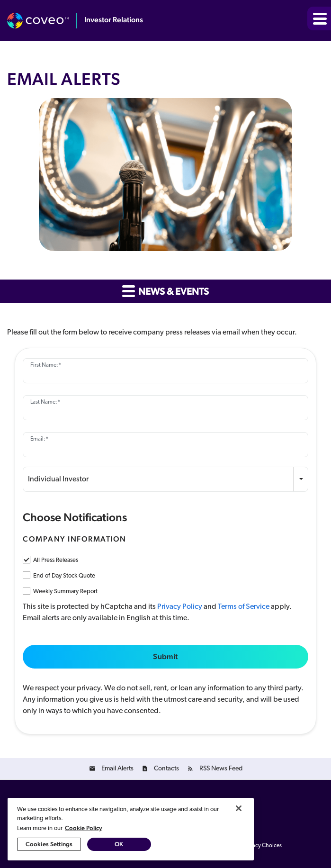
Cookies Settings (49, 844)
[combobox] (165, 479)
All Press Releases (56, 560)
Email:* (39, 439)
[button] (319, 18)
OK (119, 844)
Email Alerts (117, 769)
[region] (131, 829)
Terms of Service (244, 607)
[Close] (239, 808)
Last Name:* (45, 402)
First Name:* (46, 365)
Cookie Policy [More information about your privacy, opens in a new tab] (84, 828)
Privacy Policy (180, 607)
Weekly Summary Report (65, 592)
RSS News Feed (221, 769)
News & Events (165, 291)
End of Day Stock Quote (64, 576)
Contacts (166, 769)
